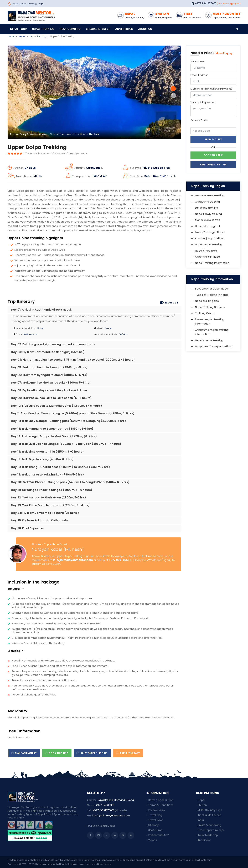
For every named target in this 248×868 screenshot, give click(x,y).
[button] (173, 89)
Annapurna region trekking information (212, 332)
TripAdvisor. (81, 153)
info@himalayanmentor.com (73, 560)
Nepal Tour (18, 29)
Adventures (124, 29)
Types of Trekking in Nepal (212, 295)
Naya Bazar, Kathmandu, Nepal (116, 800)
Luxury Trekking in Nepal (210, 232)
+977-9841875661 (103, 810)
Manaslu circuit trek (207, 220)
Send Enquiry (213, 139)
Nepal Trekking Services (210, 307)
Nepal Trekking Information (212, 263)
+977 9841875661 (206, 3)
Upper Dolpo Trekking (209, 244)
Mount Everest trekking (210, 195)
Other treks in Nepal (208, 257)
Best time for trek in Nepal (212, 289)
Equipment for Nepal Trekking (214, 346)
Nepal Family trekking (208, 214)
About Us (145, 29)
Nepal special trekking (209, 340)
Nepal (22, 36)
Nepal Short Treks (206, 251)
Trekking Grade (205, 313)
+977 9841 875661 (120, 560)
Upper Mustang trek (208, 226)
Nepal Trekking (43, 29)
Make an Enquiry (24, 753)
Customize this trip (92, 753)
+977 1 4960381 (105, 805)
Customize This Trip (213, 165)
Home (11, 36)
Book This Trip (56, 753)
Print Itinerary (128, 753)
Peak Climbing (70, 29)
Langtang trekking (207, 208)
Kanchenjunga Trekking (210, 238)
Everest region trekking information (210, 322)
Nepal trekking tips (207, 301)
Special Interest (98, 29)
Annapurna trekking (207, 202)
